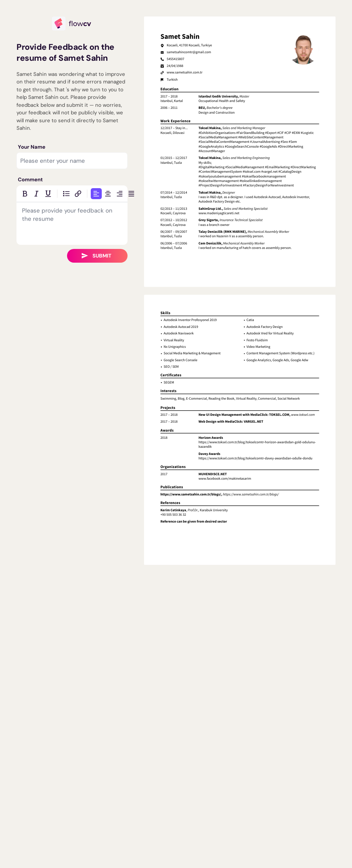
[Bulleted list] (66, 194)
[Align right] (120, 194)
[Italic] (36, 194)
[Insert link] (78, 194)
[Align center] (108, 194)
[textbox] (72, 224)
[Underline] (48, 194)
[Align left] (96, 194)
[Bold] (25, 194)
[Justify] (131, 194)
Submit (96, 256)
